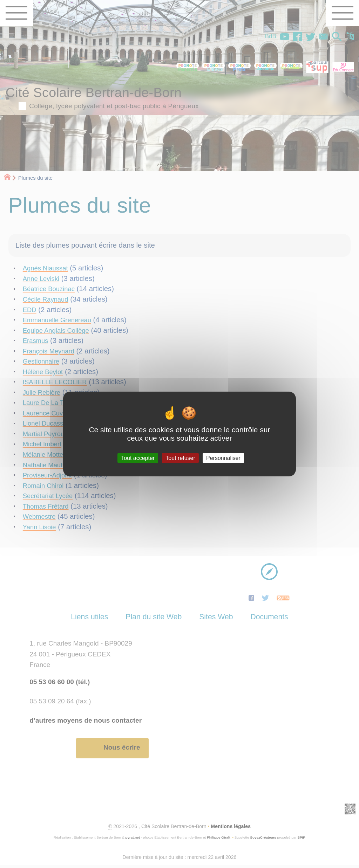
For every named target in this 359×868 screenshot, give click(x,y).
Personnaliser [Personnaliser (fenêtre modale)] (223, 458)
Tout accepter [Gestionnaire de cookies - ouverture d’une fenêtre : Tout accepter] (138, 458)
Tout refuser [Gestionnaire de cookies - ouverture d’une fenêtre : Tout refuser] (180, 458)
